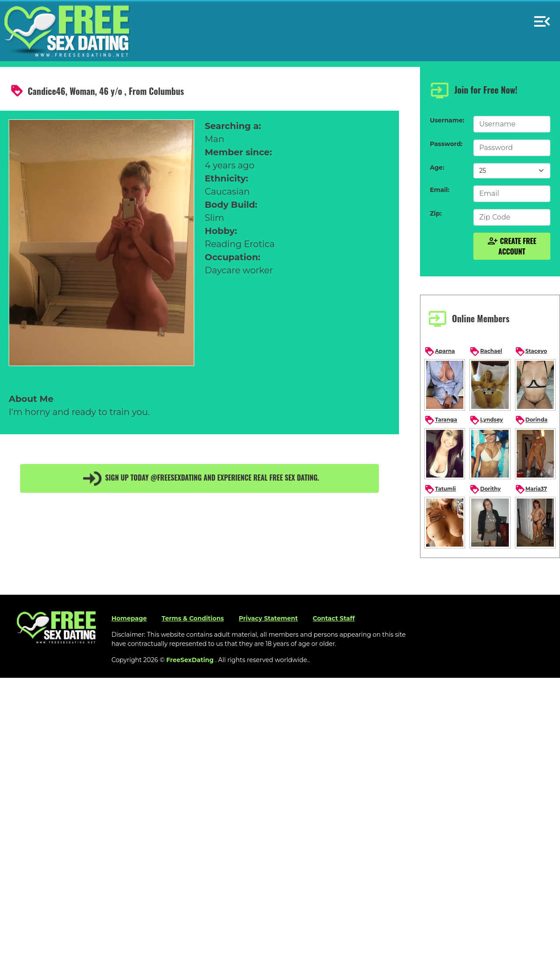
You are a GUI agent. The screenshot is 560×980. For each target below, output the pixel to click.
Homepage (129, 618)
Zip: (436, 213)
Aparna (440, 352)
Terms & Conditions (193, 618)
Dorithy (485, 489)
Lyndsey (486, 420)
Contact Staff (334, 618)
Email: (439, 190)
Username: (447, 120)
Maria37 (531, 489)
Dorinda (531, 420)
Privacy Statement (268, 618)
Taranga (441, 420)
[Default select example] (512, 171)
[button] (542, 18)
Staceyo (531, 352)
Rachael (486, 352)
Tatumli (440, 489)
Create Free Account (512, 246)
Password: (446, 144)
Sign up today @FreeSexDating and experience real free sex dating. (199, 478)
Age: (437, 167)
